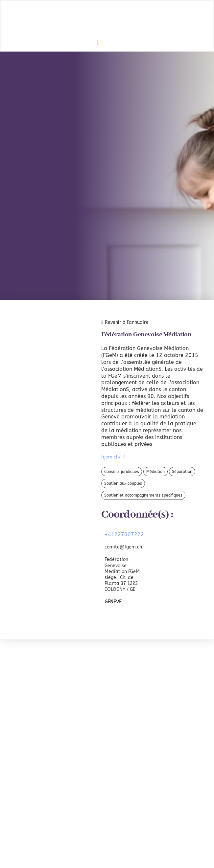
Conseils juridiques (122, 472)
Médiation (155, 472)
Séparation (182, 472)
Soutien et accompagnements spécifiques (143, 495)
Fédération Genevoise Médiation (146, 334)
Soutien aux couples (123, 483)
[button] (98, 42)
